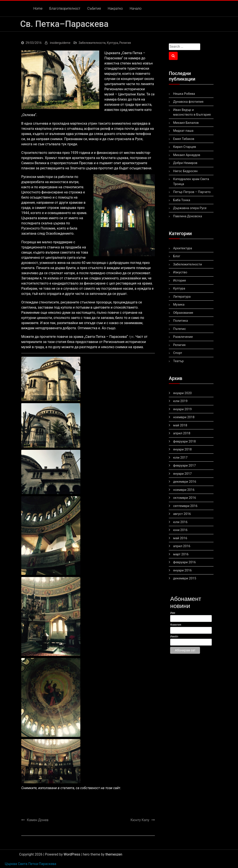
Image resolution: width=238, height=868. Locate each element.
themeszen (114, 854)
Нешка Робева (184, 94)
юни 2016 (180, 530)
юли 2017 (180, 458)
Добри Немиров (185, 163)
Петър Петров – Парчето (192, 192)
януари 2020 (182, 393)
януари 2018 (182, 449)
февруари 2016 (184, 562)
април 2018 (182, 433)
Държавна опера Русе (190, 208)
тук (131, 337)
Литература (182, 297)
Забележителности (92, 43)
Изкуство (180, 272)
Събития (94, 8)
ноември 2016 (184, 490)
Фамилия (176, 625)
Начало (136, 8)
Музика (179, 305)
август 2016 (182, 514)
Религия (125, 43)
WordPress (72, 854)
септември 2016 (185, 506)
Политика (181, 321)
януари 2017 (182, 474)
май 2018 (180, 425)
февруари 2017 (184, 465)
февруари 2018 (184, 441)
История (179, 280)
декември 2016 (185, 482)
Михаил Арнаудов (187, 155)
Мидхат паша (183, 131)
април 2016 (182, 546)
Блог (177, 256)
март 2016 (181, 554)
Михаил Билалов (186, 123)
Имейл (174, 637)
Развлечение (183, 337)
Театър (178, 361)
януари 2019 (182, 409)
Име (173, 613)
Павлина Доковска (188, 216)
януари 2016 (182, 570)
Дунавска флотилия (188, 102)
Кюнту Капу (140, 820)
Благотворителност (65, 8)
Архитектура (183, 248)
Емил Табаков (184, 139)
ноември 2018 (184, 417)
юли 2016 (180, 522)
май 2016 (180, 538)
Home (38, 8)
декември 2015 (185, 578)
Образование (183, 313)
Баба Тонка (182, 200)
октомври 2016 (185, 498)
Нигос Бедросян (185, 171)
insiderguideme (60, 43)
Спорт (178, 353)
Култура (112, 43)
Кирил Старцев (185, 147)
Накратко (115, 8)
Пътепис (179, 329)
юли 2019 (180, 401)
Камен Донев (38, 820)
